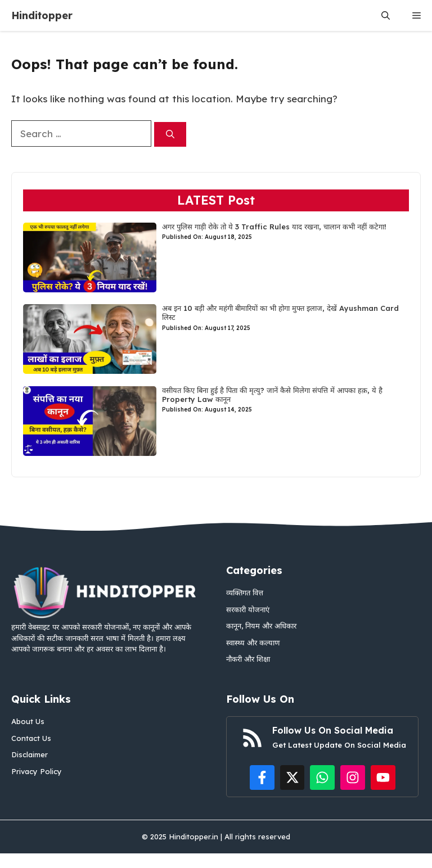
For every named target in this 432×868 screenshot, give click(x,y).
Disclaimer (30, 754)
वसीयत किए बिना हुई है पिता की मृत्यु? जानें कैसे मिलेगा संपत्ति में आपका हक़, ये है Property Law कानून (272, 395)
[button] (386, 15)
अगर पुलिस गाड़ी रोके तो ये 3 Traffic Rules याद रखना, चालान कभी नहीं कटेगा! (274, 227)
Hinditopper (42, 15)
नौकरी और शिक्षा (248, 659)
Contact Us (31, 738)
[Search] (170, 135)
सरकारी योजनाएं (248, 609)
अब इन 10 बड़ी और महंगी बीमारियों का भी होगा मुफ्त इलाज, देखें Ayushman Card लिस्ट (280, 313)
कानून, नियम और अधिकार (261, 626)
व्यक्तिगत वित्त (245, 593)
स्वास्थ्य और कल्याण (253, 643)
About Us (28, 721)
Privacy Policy (37, 771)
